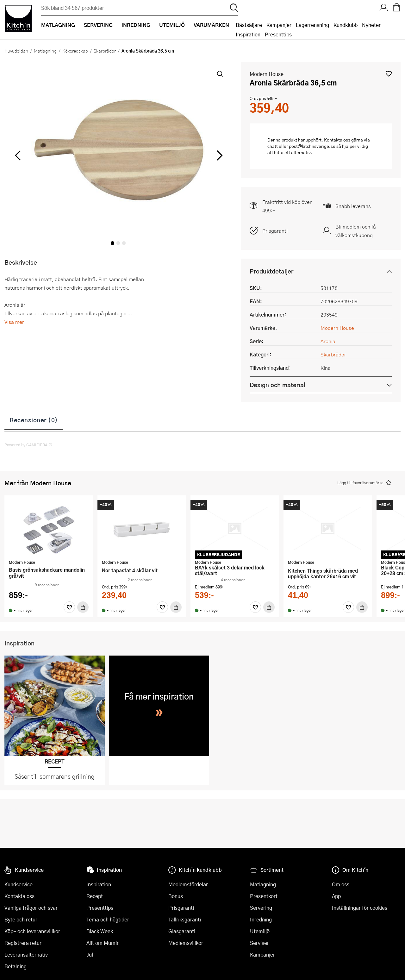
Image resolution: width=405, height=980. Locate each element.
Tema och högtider (108, 919)
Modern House (267, 74)
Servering (261, 908)
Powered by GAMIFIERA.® (28, 445)
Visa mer (14, 322)
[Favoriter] (69, 607)
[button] (389, 74)
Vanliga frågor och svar (31, 908)
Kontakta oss (19, 896)
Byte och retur (21, 919)
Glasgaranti (182, 931)
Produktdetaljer (271, 271)
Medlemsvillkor (186, 943)
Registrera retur (23, 943)
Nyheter (371, 25)
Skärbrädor (105, 51)
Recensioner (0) (34, 420)
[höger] (219, 156)
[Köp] (83, 607)
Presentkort (264, 896)
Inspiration (248, 34)
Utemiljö (260, 931)
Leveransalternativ (26, 955)
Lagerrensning (312, 25)
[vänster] (18, 156)
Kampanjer (279, 25)
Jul (90, 955)
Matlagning (45, 51)
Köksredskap (75, 51)
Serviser (259, 943)
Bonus (176, 896)
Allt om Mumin (103, 943)
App (336, 896)
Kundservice (19, 884)
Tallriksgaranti (185, 919)
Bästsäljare (249, 25)
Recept (95, 896)
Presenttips (278, 34)
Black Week (100, 931)
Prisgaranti (275, 231)
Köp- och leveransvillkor (32, 931)
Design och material (277, 385)
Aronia (328, 341)
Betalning (16, 966)
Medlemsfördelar (188, 884)
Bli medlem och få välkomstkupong (356, 231)
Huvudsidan (16, 51)
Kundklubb (346, 25)
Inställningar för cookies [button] (360, 908)
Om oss (341, 884)
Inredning (261, 919)
